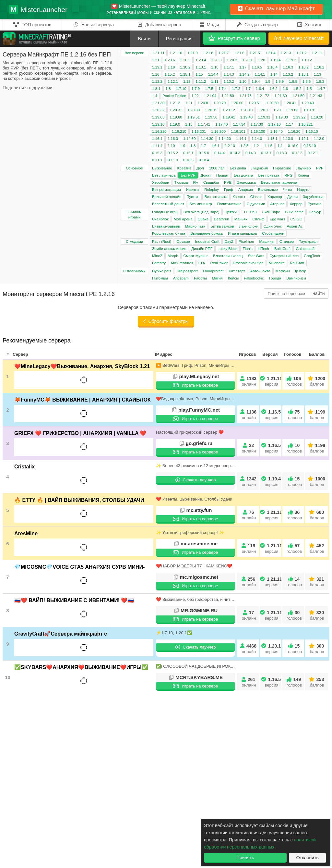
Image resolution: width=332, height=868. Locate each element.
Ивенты (193, 190)
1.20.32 (158, 110)
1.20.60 (237, 103)
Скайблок (160, 219)
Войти (144, 39)
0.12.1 (313, 153)
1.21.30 (158, 103)
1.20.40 (308, 103)
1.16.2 (303, 67)
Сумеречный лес (284, 256)
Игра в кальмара (242, 233)
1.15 (199, 74)
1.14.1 (260, 74)
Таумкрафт (308, 242)
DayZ (229, 242)
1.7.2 (236, 89)
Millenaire (277, 263)
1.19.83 (292, 110)
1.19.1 (157, 67)
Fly (195, 182)
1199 (317, 415)
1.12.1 (173, 81)
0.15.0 (204, 153)
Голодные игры (165, 212)
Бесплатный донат (168, 204)
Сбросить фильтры (166, 321)
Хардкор (275, 197)
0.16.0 (293, 146)
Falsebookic (254, 278)
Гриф (229, 190)
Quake (203, 219)
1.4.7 (321, 89)
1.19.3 (291, 60)
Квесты (239, 197)
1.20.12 (229, 110)
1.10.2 (229, 81)
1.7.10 (181, 89)
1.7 (248, 89)
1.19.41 (229, 117)
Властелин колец (228, 256)
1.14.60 (189, 139)
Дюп (200, 168)
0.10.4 (204, 160)
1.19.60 (176, 117)
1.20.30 (194, 110)
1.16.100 (258, 131)
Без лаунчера (164, 175)
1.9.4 (256, 81)
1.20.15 (211, 110)
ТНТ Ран (249, 212)
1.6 (285, 89)
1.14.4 (213, 74)
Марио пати (195, 226)
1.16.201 (199, 131)
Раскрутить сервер (234, 38)
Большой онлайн (167, 197)
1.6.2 (273, 89)
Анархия (246, 190)
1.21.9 (193, 53)
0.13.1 (266, 153)
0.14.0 (251, 153)
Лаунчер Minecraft (299, 38)
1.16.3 (288, 67)
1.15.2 (170, 74)
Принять (245, 858)
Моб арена (183, 219)
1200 (317, 381)
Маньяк (241, 219)
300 (317, 649)
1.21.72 (263, 96)
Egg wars (278, 219)
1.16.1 (319, 67)
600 (317, 515)
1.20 (261, 60)
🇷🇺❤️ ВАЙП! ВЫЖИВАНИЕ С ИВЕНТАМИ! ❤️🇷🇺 (74, 600)
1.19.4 (276, 60)
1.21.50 (298, 96)
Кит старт (237, 271)
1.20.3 (216, 60)
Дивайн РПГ (202, 249)
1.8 (168, 89)
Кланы (303, 175)
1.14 (274, 74)
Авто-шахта (260, 271)
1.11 (215, 81)
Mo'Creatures (182, 263)
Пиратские (282, 168)
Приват (222, 175)
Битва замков (222, 226)
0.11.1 (157, 160)
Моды (209, 25)
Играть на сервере (195, 385)
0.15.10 (310, 146)
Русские (315, 204)
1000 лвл (217, 168)
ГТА (202, 263)
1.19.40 (246, 117)
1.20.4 (201, 60)
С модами (134, 242)
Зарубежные (314, 197)
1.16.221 (306, 124)
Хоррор (296, 204)
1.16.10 (312, 131)
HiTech (263, 249)
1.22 (195, 96)
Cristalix (24, 467)
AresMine (26, 533)
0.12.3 (297, 153)
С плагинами (134, 271)
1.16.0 (173, 139)
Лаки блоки (249, 226)
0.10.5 (188, 160)
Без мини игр (201, 204)
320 (317, 615)
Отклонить (308, 858)
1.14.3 (229, 74)
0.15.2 (173, 153)
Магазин (283, 271)
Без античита (216, 197)
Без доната (243, 175)
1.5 (309, 89)
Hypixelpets (162, 271)
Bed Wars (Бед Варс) (202, 212)
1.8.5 (307, 81)
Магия (217, 278)
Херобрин (161, 182)
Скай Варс (271, 212)
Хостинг (309, 25)
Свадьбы (211, 182)
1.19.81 (310, 110)
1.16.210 (179, 131)
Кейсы (233, 278)
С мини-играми (134, 215)
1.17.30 (257, 124)
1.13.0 (288, 139)
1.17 (243, 67)
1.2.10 (230, 146)
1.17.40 (221, 124)
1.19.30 (282, 117)
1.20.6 (170, 60)
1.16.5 (257, 67)
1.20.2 (232, 60)
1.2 (256, 146)
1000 (317, 482)
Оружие (183, 242)
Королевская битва (169, 233)
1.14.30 (207, 139)
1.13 (317, 74)
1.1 (280, 146)
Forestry (159, 263)
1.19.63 (158, 117)
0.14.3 (235, 153)
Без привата (269, 175)
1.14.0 (257, 139)
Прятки (231, 212)
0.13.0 (282, 153)
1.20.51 (255, 103)
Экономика (246, 182)
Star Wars (256, 256)
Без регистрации (166, 190)
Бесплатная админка (279, 182)
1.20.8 (203, 103)
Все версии (134, 53)
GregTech (312, 256)
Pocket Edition (174, 96)
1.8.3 (320, 81)
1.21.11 (158, 53)
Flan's (247, 249)
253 (317, 682)
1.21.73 (245, 96)
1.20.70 (219, 103)
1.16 (156, 74)
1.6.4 (260, 89)
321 (317, 582)
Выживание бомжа (207, 233)
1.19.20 (317, 117)
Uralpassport (187, 271)
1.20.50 (272, 103)
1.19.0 (175, 124)
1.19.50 (211, 117)
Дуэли (292, 197)
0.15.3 (157, 153)
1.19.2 (307, 60)
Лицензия (260, 168)
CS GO (296, 219)
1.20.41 (290, 103)
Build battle (294, 212)
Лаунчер (304, 168)
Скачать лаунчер (196, 480)
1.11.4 (157, 146)
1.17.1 (229, 67)
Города (275, 278)
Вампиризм (296, 278)
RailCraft (297, 263)
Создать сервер (257, 25)
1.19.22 (299, 117)
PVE (228, 182)
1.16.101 (238, 131)
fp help (301, 271)
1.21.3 (286, 53)
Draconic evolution (248, 263)
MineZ (157, 256)
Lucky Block (227, 249)
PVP (320, 168)
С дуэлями (256, 204)
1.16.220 (159, 131)
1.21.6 (239, 53)
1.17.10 (274, 124)
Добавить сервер (159, 25)
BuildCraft (283, 249)
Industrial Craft (207, 242)
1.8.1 (156, 89)
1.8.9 (280, 81)
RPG (288, 175)
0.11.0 (173, 160)
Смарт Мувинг (196, 256)
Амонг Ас (295, 226)
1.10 (243, 81)
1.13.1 (303, 74)
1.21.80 (228, 96)
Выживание (162, 168)
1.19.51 (194, 117)
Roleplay (212, 190)
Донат (206, 175)
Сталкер (287, 242)
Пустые (193, 197)
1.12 (187, 81)
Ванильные (268, 190)
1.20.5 (185, 60)
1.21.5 (255, 53)
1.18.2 (185, 67)
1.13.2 (288, 74)
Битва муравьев (166, 226)
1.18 (215, 67)
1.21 (156, 60)
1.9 (268, 81)
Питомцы (160, 278)
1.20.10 (246, 110)
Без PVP (188, 175)
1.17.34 (239, 124)
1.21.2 (302, 53)
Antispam (181, 278)
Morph (173, 256)
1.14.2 (244, 74)
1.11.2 (201, 81)
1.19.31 (264, 117)
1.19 (171, 67)
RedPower (219, 263)
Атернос (278, 204)
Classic (256, 197)
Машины (267, 242)
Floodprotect (213, 271)
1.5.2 (297, 89)
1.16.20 (294, 131)
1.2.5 (244, 146)
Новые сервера (93, 25)
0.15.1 (188, 153)
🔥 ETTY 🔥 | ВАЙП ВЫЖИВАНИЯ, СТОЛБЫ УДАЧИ (79, 500)
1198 (317, 448)
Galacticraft (305, 249)
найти (319, 293)
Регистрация (179, 39)
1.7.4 (223, 89)
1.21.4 (270, 53)
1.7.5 (209, 89)
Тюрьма (181, 182)
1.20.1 (247, 60)
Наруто (303, 190)
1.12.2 (157, 81)
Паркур (315, 212)
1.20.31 (176, 110)
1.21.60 (280, 96)
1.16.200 (218, 131)
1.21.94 (210, 96)
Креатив (184, 168)
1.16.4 (272, 67)
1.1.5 (268, 146)
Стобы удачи (273, 233)
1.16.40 (277, 131)
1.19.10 (158, 124)
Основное (134, 168)
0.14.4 (219, 153)
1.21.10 (176, 53)
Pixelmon (246, 242)
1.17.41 (204, 124)
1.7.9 (196, 89)
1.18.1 (201, 67)
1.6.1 (215, 146)
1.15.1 (185, 74)
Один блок (273, 226)
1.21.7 (224, 53)
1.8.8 (293, 81)
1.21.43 (316, 96)
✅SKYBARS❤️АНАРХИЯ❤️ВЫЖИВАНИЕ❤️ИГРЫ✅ (81, 667)
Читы (288, 190)
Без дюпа (238, 168)
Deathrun (221, 219)
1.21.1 (317, 53)
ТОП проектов (32, 25)
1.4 (155, 96)
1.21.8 (208, 53)
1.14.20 (225, 139)
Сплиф (258, 219)
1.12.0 (319, 139)
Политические (229, 204)
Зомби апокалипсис (169, 249)
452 (317, 548)
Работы (200, 278)
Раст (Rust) (162, 242)
